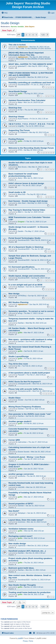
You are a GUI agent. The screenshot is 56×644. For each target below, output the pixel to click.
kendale (21, 27)
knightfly (21, 126)
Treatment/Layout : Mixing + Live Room (27, 457)
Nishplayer (22, 513)
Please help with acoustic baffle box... (26, 389)
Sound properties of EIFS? (21, 504)
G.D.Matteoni (23, 132)
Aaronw (14, 27)
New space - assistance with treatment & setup (30, 339)
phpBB (20, 638)
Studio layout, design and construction (27, 276)
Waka (20, 102)
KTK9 (20, 150)
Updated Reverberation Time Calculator (27, 100)
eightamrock (23, 47)
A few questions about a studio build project (29, 373)
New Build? (14, 511)
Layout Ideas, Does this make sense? (26, 520)
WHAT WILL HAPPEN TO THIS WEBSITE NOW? (31, 64)
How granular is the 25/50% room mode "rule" (30, 414)
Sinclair (20, 400)
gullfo (20, 93)
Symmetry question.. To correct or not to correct (31, 311)
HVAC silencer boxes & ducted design (26, 183)
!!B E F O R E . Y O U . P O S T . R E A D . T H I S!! (31, 124)
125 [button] (43, 35)
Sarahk (20, 231)
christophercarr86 (24, 384)
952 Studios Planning (18, 302)
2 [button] (26, 35)
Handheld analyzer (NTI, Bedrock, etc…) (27, 551)
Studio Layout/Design (19, 356)
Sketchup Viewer (16, 117)
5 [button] (36, 35)
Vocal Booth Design (18, 91)
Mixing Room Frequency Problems (25, 407)
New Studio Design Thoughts (22, 585)
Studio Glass (15, 398)
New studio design (17, 544)
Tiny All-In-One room (18, 364)
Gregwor (21, 222)
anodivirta (21, 476)
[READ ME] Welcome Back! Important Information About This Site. (26, 54)
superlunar (22, 546)
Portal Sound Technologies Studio (24, 238)
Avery (20, 178)
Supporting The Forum (19, 130)
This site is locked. (17, 45)
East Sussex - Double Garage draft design (28, 201)
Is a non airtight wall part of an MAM (25, 285)
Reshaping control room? (20, 536)
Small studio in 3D (17, 192)
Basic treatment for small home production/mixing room (23, 175)
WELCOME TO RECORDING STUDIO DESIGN (33, 49)
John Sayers (29, 27)
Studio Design (10, 23)
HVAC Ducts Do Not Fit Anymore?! (25, 382)
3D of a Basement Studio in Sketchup (26, 247)
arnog (20, 313)
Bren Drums (22, 167)
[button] (19, 35)
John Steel (22, 203)
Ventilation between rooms (21, 529)
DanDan (21, 323)
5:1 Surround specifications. (22, 267)
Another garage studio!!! (20, 421)
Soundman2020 (24, 85)
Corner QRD (14, 440)
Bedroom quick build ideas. (21, 568)
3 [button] (30, 35)
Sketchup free (15, 108)
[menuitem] (4, 13)
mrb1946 (21, 487)
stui (19, 185)
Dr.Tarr (20, 110)
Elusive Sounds (23, 452)
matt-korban (22, 442)
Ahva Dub (21, 194)
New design (14, 294)
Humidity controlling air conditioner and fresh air (31, 83)
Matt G (20, 212)
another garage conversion (21, 474)
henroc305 (22, 77)
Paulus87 (21, 375)
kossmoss (21, 522)
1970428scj (22, 296)
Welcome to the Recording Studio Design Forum (31, 148)
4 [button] (33, 35)
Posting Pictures (16, 139)
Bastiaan (21, 287)
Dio (19, 366)
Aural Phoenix (23, 119)
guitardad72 (22, 66)
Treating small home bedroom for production (29, 592)
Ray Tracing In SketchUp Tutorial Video (27, 210)
